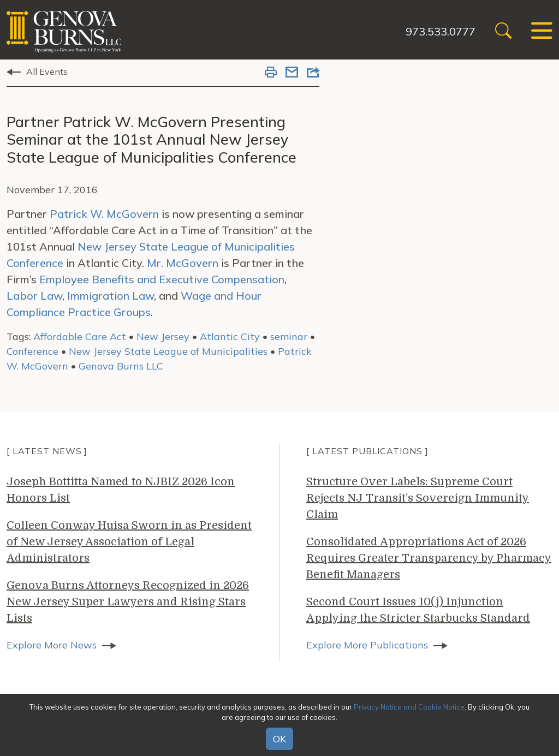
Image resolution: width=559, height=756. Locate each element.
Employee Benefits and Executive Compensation (162, 279)
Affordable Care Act (80, 337)
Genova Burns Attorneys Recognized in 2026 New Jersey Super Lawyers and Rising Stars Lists (128, 602)
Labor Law (34, 296)
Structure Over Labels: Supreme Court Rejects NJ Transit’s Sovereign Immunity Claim (418, 498)
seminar (289, 337)
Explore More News (52, 645)
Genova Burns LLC (121, 366)
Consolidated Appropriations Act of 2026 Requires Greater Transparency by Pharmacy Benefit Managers (429, 558)
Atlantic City (230, 337)
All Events (47, 72)
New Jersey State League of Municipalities (168, 351)
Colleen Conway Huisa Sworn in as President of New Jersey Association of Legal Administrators (129, 542)
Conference (32, 351)
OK (279, 739)
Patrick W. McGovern (104, 214)
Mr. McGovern (183, 263)
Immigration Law (111, 296)
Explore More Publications (367, 645)
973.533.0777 (441, 31)
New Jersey (163, 337)
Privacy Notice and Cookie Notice (409, 707)
